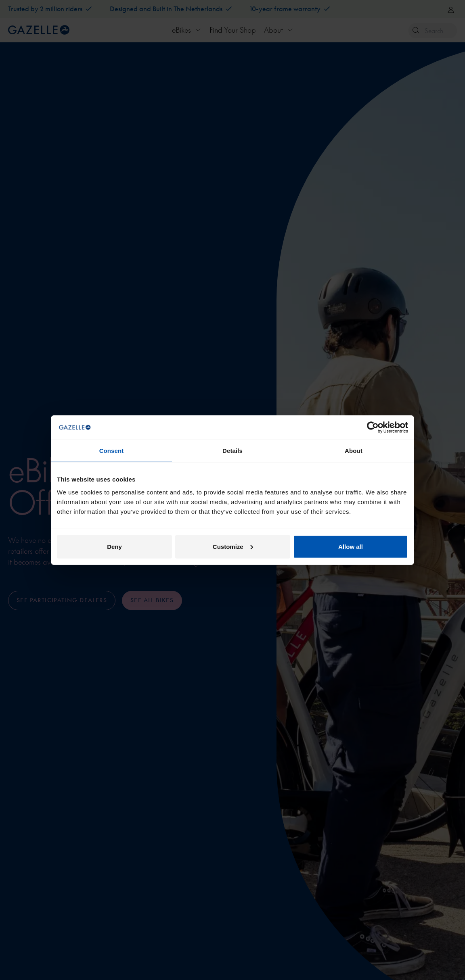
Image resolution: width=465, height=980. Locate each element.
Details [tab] (232, 451)
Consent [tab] (112, 451)
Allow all (351, 546)
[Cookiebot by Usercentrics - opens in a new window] (373, 427)
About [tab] (354, 451)
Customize (233, 546)
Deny (114, 546)
